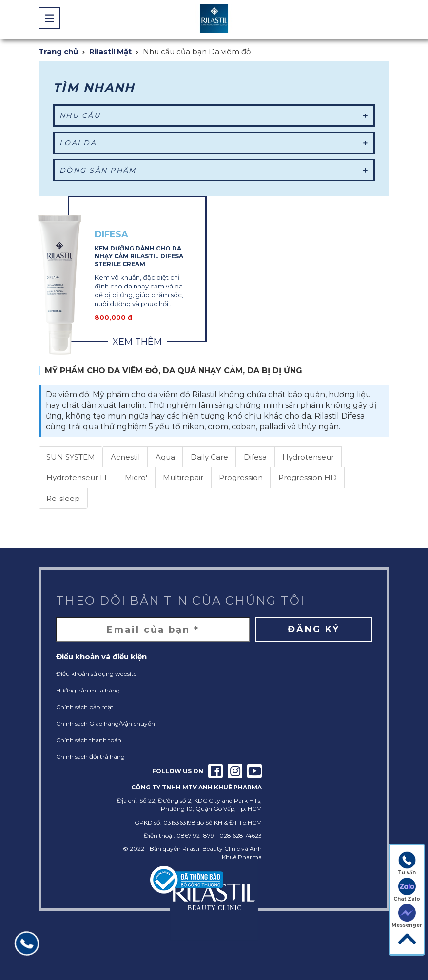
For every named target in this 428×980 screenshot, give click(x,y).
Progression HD (308, 477)
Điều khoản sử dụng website (96, 674)
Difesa (255, 457)
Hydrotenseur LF (78, 477)
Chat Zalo (407, 890)
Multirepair (183, 477)
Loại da (214, 143)
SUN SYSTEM (71, 457)
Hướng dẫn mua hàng (88, 690)
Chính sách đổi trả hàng (90, 757)
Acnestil (125, 457)
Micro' (136, 477)
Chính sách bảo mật (85, 707)
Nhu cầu (214, 115)
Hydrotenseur (308, 457)
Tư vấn (407, 864)
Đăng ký (314, 629)
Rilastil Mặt (110, 51)
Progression (241, 477)
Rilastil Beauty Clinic (211, 849)
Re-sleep (63, 498)
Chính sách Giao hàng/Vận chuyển (106, 723)
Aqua (165, 457)
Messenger (407, 916)
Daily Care (209, 457)
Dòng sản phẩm (214, 170)
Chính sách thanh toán (89, 740)
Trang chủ (58, 51)
